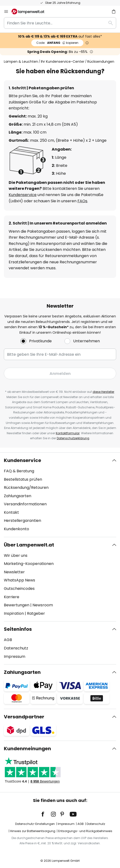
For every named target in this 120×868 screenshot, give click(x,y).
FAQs (82, 201)
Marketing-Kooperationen (29, 564)
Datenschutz (16, 648)
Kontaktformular (68, 433)
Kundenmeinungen (27, 749)
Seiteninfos (18, 629)
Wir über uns (16, 555)
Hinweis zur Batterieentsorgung (33, 831)
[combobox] (60, 23)
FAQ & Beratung (19, 471)
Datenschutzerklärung (73, 438)
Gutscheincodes (19, 589)
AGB (8, 640)
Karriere (12, 597)
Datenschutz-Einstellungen (35, 824)
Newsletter (14, 572)
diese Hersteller (103, 392)
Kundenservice (23, 195)
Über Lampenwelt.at (29, 545)
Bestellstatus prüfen (23, 479)
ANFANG (57, 43)
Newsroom (43, 605)
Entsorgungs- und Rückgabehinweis (85, 831)
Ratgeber (36, 613)
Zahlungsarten (18, 496)
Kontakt (11, 512)
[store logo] (31, 11)
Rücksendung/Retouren (26, 488)
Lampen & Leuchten (21, 62)
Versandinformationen (25, 504)
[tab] (60, 495)
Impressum (15, 657)
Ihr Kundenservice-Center (63, 62)
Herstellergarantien (22, 521)
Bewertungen (17, 605)
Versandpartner (24, 717)
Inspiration (14, 613)
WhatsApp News (19, 580)
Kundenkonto (16, 529)
